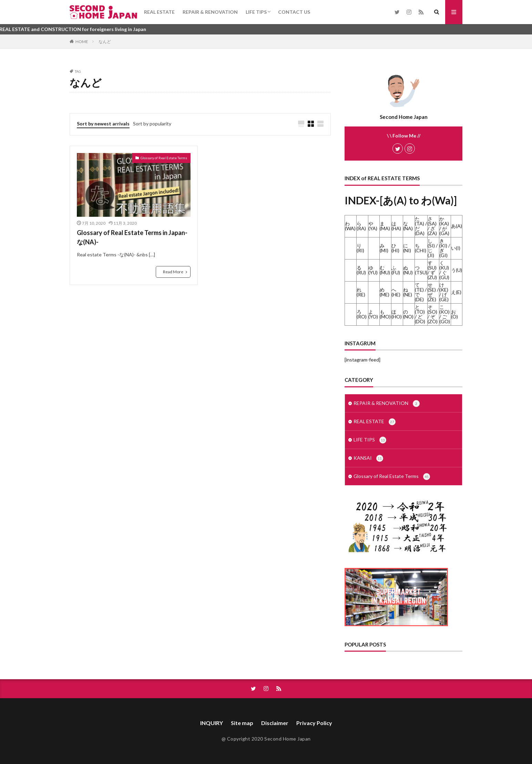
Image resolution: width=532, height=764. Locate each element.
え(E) (456, 292)
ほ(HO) (397, 314)
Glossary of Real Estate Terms (164, 158)
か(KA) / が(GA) (444, 226)
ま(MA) (385, 226)
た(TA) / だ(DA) (421, 226)
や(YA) (373, 226)
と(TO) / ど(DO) (420, 314)
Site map (242, 723)
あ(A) (457, 226)
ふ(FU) (396, 270)
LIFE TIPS (256, 12)
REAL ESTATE (159, 12)
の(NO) (408, 314)
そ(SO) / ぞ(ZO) (433, 314)
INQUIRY (212, 723)
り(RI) (360, 248)
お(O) (454, 314)
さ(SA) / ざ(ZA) (432, 226)
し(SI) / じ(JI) (433, 248)
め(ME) (385, 292)
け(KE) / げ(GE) (444, 292)
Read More (173, 272)
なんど (105, 42)
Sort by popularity (152, 124)
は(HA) (396, 226)
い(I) (456, 248)
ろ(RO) (362, 314)
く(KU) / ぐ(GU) (444, 270)
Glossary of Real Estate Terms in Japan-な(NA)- (132, 237)
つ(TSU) (421, 270)
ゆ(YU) (373, 270)
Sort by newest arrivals (103, 124)
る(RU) (361, 270)
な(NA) (408, 226)
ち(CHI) (421, 248)
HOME (82, 42)
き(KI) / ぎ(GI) (445, 248)
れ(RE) (361, 292)
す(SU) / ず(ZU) (432, 270)
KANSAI (368, 458)
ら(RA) (361, 226)
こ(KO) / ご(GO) (445, 314)
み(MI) (384, 248)
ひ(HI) (395, 248)
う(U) (457, 270)
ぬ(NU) (408, 270)
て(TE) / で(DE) (421, 292)
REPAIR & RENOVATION (210, 12)
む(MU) (385, 270)
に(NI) (407, 248)
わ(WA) (350, 226)
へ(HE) (396, 292)
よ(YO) (373, 314)
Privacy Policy (314, 723)
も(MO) (385, 314)
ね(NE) (408, 292)
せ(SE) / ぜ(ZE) (433, 292)
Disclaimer (275, 723)
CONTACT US (294, 12)
